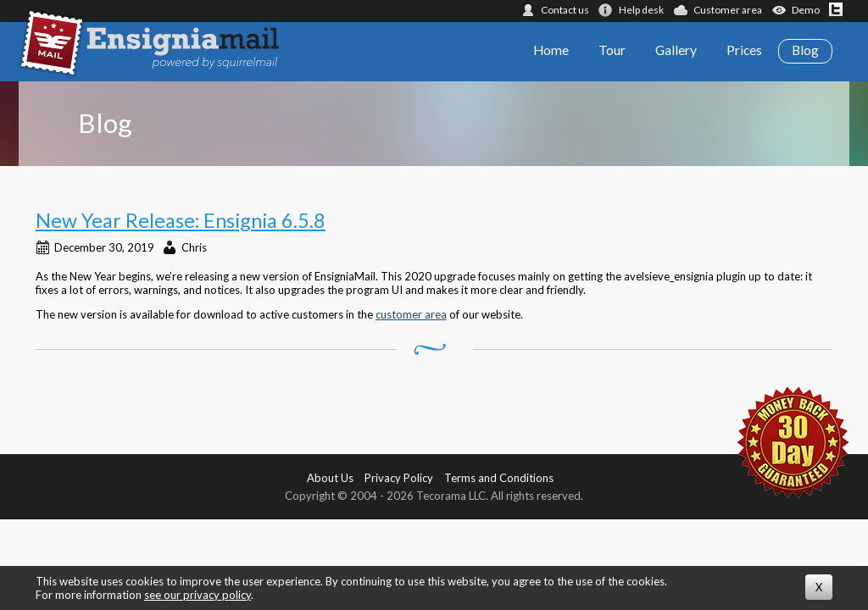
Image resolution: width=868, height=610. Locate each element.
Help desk (641, 10)
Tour (612, 50)
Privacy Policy (399, 478)
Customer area (728, 10)
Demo (806, 10)
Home (551, 50)
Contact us (565, 10)
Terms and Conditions (499, 478)
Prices (744, 50)
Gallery (676, 50)
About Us (330, 478)
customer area (411, 314)
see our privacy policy (198, 595)
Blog (805, 50)
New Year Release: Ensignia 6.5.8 (181, 220)
